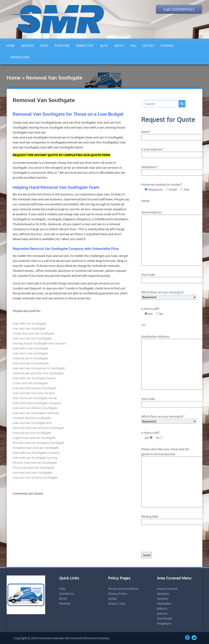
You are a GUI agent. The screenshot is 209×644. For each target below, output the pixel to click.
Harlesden (164, 603)
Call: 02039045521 (179, 9)
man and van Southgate (29, 328)
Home (14, 78)
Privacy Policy (118, 593)
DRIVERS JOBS (20, 57)
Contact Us (67, 593)
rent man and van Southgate (32, 472)
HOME (10, 46)
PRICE (44, 46)
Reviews (65, 603)
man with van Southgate (29, 323)
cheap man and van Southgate (34, 333)
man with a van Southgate (31, 348)
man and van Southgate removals (36, 413)
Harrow (162, 613)
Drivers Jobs (117, 603)
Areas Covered (167, 589)
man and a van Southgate (30, 353)
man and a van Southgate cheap (35, 398)
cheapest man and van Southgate (36, 448)
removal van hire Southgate (32, 418)
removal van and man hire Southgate (38, 373)
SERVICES (28, 46)
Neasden (163, 593)
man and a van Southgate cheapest (37, 403)
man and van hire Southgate (32, 338)
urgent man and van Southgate (34, 438)
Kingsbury (164, 623)
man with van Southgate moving (35, 457)
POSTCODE (62, 46)
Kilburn (162, 608)
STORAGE (167, 46)
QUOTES (148, 46)
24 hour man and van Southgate (35, 462)
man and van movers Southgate (35, 388)
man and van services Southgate (35, 477)
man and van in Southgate (31, 363)
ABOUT (119, 46)
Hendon (163, 598)
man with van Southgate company (36, 453)
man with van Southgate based (34, 378)
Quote (112, 598)
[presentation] (173, 539)
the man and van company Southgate (38, 443)
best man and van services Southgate (38, 428)
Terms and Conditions (123, 589)
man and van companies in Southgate (39, 368)
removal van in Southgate (30, 358)
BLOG (104, 46)
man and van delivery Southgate (35, 408)
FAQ (133, 46)
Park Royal (164, 618)
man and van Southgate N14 (32, 423)
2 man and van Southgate (30, 383)
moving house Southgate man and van (39, 343)
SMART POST (85, 46)
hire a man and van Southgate (33, 467)
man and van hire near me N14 (34, 393)
